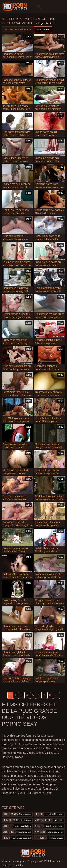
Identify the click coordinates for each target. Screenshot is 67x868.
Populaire (43, 30)
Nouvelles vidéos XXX (18, 30)
